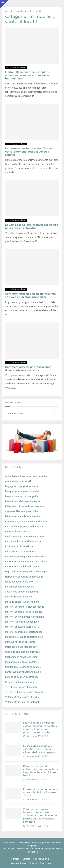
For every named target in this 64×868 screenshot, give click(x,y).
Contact (26, 859)
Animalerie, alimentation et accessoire (26, 476)
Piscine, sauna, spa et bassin (21, 662)
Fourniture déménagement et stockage (26, 562)
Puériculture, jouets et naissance (23, 667)
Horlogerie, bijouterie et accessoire (24, 577)
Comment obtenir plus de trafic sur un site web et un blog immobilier (30, 295)
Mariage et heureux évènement (22, 602)
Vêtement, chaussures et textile (22, 697)
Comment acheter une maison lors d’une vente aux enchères (28, 369)
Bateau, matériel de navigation (22, 496)
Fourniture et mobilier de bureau (23, 567)
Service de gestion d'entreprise (22, 677)
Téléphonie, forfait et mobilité (21, 687)
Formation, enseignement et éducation (26, 557)
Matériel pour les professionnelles (24, 632)
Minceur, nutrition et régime (20, 642)
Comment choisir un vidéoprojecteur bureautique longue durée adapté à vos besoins (41, 771)
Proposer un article (42, 859)
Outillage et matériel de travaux (22, 652)
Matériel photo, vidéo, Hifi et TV (22, 627)
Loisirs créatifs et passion (19, 597)
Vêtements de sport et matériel (22, 702)
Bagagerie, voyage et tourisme (22, 486)
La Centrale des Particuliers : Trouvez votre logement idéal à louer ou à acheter (29, 152)
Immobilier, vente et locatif (16, 68)
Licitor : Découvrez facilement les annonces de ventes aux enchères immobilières (27, 75)
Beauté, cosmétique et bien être (22, 501)
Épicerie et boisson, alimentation (23, 541)
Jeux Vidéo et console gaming (21, 592)
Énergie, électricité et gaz (19, 531)
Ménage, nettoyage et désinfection (24, 637)
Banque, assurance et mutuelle (22, 491)
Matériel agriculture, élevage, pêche (25, 607)
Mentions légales (18, 863)
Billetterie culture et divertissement (24, 506)
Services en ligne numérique (20, 682)
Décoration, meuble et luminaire (23, 516)
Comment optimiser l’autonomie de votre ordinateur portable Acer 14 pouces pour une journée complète (40, 815)
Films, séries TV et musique (20, 552)
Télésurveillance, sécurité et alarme (25, 692)
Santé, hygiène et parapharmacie (23, 672)
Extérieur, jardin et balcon (19, 546)
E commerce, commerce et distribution (26, 521)
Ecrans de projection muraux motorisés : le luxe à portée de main (41, 792)
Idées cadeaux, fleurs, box (19, 582)
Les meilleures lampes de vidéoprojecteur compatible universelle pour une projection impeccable (40, 727)
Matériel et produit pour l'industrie (24, 612)
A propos (15, 859)
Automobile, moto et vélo (19, 481)
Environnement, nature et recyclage (24, 536)
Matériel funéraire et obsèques (22, 622)
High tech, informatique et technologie (26, 572)
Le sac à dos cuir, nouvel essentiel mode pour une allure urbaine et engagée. (39, 749)
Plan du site (46, 863)
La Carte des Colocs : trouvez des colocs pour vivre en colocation (31, 226)
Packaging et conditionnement (22, 657)
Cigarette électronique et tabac (22, 511)
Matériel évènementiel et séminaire (25, 617)
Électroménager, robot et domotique (25, 526)
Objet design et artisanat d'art (21, 647)
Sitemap (33, 863)
